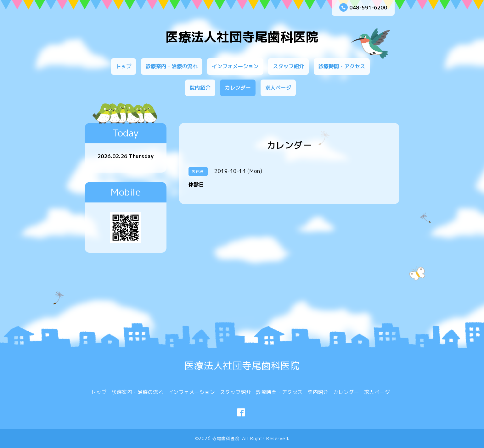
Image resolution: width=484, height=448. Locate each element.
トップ (124, 66)
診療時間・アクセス (342, 66)
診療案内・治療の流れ (172, 66)
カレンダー (238, 88)
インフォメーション (235, 66)
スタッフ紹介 (288, 66)
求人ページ (278, 88)
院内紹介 (200, 88)
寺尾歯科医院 (226, 438)
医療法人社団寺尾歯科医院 (242, 37)
